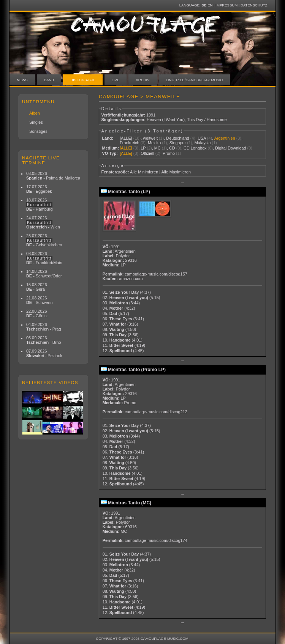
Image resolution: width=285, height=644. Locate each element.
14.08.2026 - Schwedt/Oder (44, 274)
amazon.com (131, 279)
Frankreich (129, 143)
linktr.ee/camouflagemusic (195, 80)
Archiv (142, 80)
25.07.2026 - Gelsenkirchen (44, 240)
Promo (169, 153)
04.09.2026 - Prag (44, 327)
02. (131, 298)
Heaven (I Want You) (166, 120)
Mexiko (154, 143)
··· (182, 183)
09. (121, 335)
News (22, 80)
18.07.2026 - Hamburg (40, 205)
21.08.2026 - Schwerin (40, 300)
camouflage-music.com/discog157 (156, 274)
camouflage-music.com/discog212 (156, 412)
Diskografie (83, 80)
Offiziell (147, 153)
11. (124, 345)
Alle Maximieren (176, 172)
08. (119, 329)
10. (123, 340)
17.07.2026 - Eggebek (39, 189)
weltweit (150, 138)
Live (116, 80)
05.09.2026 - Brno (44, 340)
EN (210, 5)
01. (127, 292)
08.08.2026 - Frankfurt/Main (44, 258)
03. (121, 303)
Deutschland (177, 138)
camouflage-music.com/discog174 (156, 540)
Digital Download (231, 148)
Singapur (178, 143)
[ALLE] (126, 138)
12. (123, 351)
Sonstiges (38, 131)
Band (49, 80)
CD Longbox (195, 148)
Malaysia (203, 143)
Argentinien (225, 138)
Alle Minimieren (144, 172)
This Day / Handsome (207, 120)
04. (119, 308)
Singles (36, 122)
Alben (35, 113)
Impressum (226, 5)
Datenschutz (254, 5)
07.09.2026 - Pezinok (44, 353)
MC (158, 148)
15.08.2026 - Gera (36, 287)
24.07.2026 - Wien (43, 222)
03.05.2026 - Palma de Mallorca (53, 176)
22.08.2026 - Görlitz (37, 313)
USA (202, 138)
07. (120, 324)
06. (123, 319)
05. (116, 313)
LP (143, 148)
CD (172, 148)
